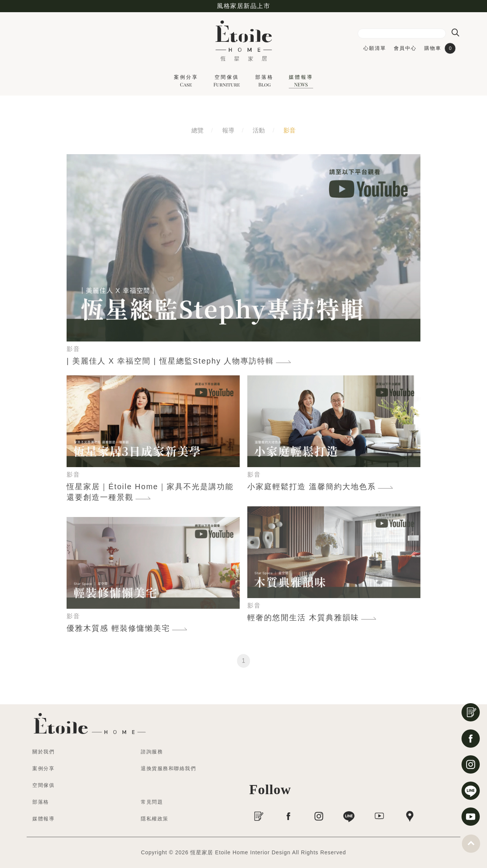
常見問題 (152, 802)
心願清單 (375, 48)
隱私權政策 (155, 819)
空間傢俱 (227, 81)
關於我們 (43, 752)
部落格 (264, 81)
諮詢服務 (152, 752)
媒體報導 (301, 81)
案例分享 (186, 81)
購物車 (440, 48)
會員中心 (405, 48)
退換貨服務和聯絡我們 (168, 768)
